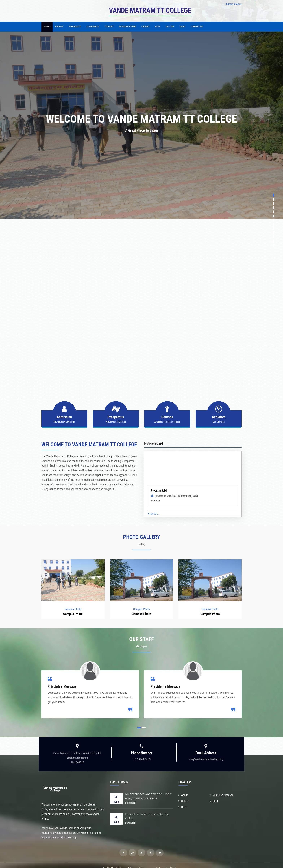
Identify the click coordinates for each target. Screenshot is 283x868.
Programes (75, 27)
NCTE (158, 27)
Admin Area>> (234, 4)
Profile (59, 27)
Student (109, 27)
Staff (214, 795)
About (183, 789)
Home (47, 27)
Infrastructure (127, 27)
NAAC (182, 27)
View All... (154, 508)
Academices (93, 27)
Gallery (170, 27)
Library (146, 27)
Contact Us (197, 27)
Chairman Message (222, 789)
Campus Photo (73, 603)
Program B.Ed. (159, 490)
